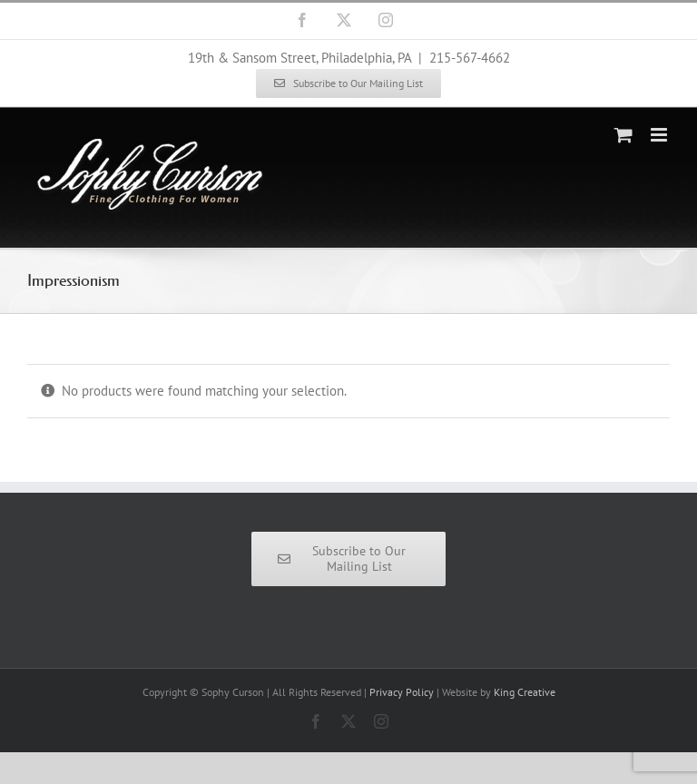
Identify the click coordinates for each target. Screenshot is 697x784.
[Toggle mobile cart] (623, 135)
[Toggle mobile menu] (660, 135)
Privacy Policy (402, 692)
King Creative (525, 692)
